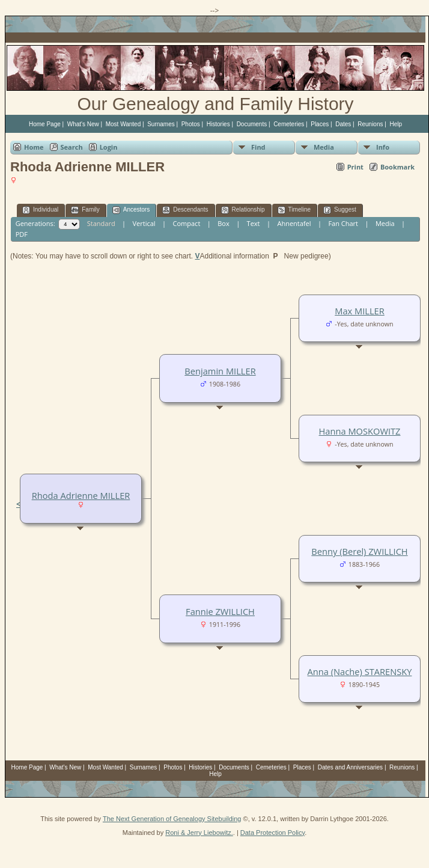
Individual (40, 210)
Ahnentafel (294, 223)
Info (383, 147)
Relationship (243, 210)
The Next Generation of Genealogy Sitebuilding (172, 819)
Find (258, 147)
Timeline (294, 210)
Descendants (185, 210)
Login (109, 147)
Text (254, 223)
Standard (101, 223)
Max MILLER (360, 311)
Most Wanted (123, 124)
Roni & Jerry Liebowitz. (199, 833)
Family (85, 210)
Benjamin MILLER (220, 371)
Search (72, 147)
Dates (343, 124)
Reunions (370, 124)
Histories (218, 124)
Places (320, 124)
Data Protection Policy (272, 833)
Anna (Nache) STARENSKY (360, 671)
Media (324, 147)
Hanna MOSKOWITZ (360, 431)
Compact (187, 223)
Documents (252, 124)
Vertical (144, 223)
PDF (22, 234)
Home (34, 147)
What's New (83, 124)
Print (355, 167)
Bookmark (397, 167)
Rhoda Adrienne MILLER (81, 495)
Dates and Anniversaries (350, 767)
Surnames (161, 124)
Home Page (45, 124)
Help (396, 124)
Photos (191, 124)
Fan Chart (343, 223)
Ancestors (131, 210)
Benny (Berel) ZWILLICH (359, 551)
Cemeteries (289, 124)
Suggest (340, 210)
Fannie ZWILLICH (220, 611)
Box (223, 223)
